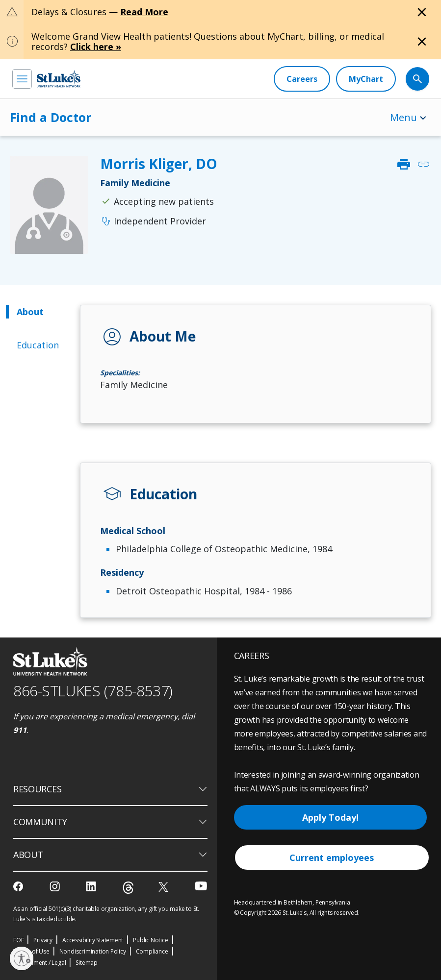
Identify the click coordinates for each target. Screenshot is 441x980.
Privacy (43, 940)
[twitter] (165, 887)
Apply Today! (330, 817)
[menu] (22, 79)
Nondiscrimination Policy (93, 951)
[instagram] (56, 886)
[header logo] (59, 79)
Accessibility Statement (93, 940)
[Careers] (302, 79)
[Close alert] (422, 12)
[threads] (128, 888)
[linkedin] (92, 886)
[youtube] (201, 886)
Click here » (96, 47)
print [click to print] (404, 164)
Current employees (332, 857)
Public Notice (150, 940)
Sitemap (87, 963)
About (30, 312)
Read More (144, 12)
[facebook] (19, 886)
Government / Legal (39, 963)
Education (38, 345)
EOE (18, 940)
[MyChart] (366, 79)
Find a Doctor (51, 117)
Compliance (152, 951)
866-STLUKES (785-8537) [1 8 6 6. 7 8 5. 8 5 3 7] (93, 691)
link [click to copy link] (423, 164)
